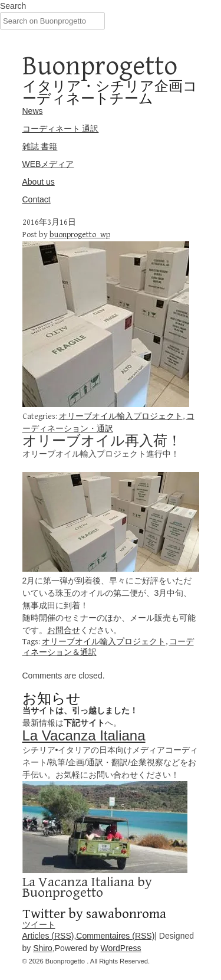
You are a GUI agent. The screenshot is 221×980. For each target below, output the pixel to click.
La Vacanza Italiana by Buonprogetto (87, 887)
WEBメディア (48, 164)
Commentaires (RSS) (115, 936)
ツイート (39, 925)
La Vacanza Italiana (84, 735)
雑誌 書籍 (40, 146)
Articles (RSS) (48, 936)
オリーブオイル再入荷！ (102, 441)
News (33, 111)
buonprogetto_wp (80, 235)
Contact (37, 199)
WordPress (121, 948)
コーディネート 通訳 (61, 129)
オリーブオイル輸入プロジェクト (121, 417)
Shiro (43, 948)
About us (39, 182)
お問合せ (64, 630)
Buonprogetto (100, 66)
